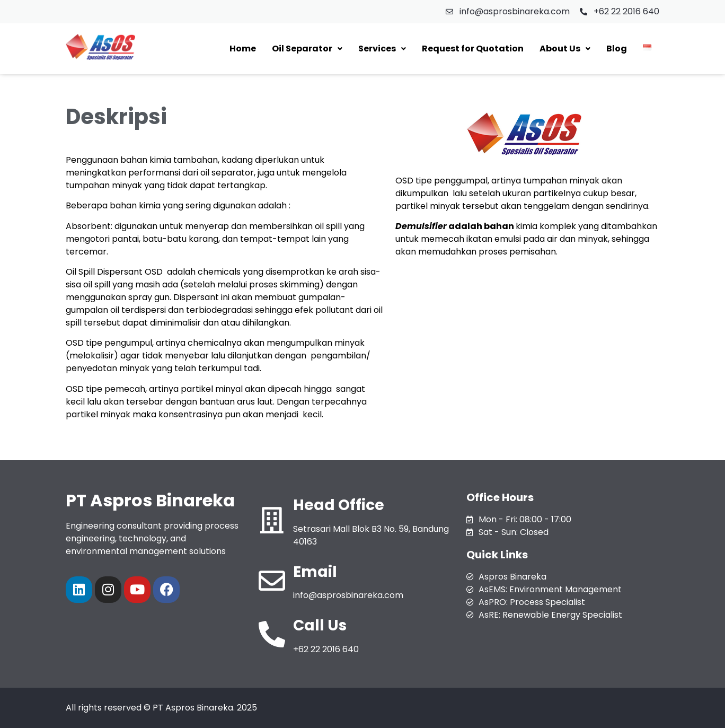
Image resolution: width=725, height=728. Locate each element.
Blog (617, 49)
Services (382, 49)
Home (243, 49)
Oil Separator (307, 49)
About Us (565, 49)
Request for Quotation (473, 49)
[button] (307, 49)
